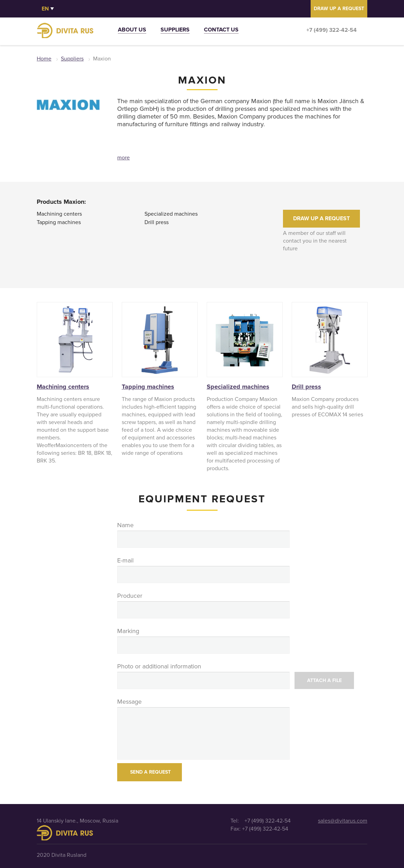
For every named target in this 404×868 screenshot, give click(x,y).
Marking (128, 631)
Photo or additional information (159, 666)
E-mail (125, 560)
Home (44, 59)
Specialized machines (171, 214)
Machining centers (59, 214)
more (123, 158)
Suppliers (175, 31)
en (45, 9)
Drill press (157, 222)
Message (129, 702)
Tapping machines (59, 222)
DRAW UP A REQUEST (339, 9)
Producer (130, 596)
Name (125, 525)
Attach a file (324, 680)
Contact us (221, 31)
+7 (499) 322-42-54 (332, 30)
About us (132, 31)
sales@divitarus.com (343, 821)
